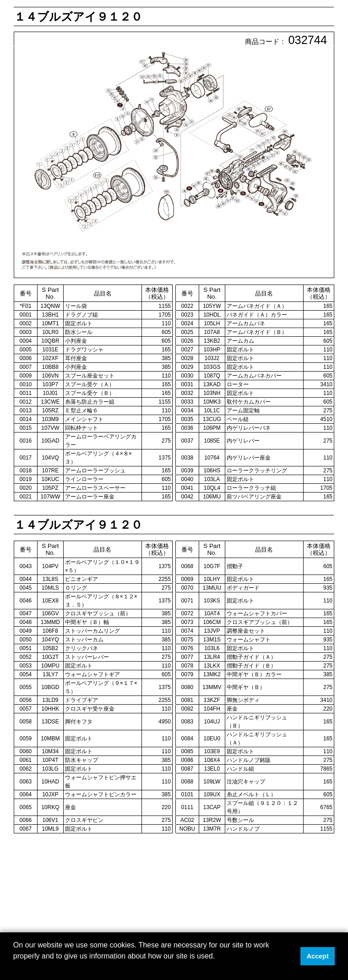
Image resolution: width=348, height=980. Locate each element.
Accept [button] (318, 956)
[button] (15, 968)
